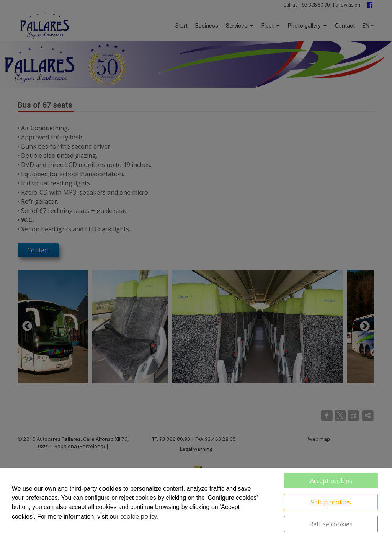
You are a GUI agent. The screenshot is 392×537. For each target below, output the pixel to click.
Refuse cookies (331, 524)
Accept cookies (331, 481)
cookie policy (139, 516)
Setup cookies (331, 502)
